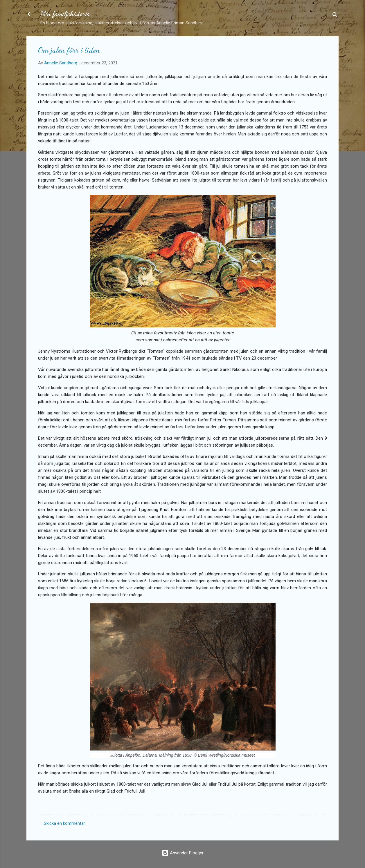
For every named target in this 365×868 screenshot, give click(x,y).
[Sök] (335, 16)
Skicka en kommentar (64, 823)
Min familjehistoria (65, 14)
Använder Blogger (183, 853)
